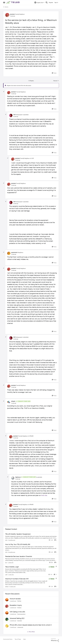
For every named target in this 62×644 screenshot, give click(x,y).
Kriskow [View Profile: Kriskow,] (19, 607)
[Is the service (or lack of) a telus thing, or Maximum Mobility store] (14, 94)
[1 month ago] (13, 601)
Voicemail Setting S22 (17, 618)
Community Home (8, 639)
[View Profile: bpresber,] (7, 619)
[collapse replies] (4, 92)
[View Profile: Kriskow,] (7, 606)
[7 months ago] (11, 540)
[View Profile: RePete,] (7, 600)
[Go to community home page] (13, 2)
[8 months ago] (11, 552)
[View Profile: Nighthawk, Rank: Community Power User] (13, 478)
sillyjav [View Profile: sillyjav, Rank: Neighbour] (7, 586)
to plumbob (26, 115)
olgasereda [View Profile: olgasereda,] (20, 627)
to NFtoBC (31, 436)
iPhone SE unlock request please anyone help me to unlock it (31, 625)
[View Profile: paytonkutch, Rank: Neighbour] (9, 253)
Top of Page (18, 639)
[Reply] (54, 73)
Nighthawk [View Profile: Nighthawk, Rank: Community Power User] (18, 477)
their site (44, 495)
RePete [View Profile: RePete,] (19, 601)
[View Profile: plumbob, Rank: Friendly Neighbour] (7, 15)
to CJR (32, 158)
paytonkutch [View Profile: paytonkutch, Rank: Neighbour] (14, 252)
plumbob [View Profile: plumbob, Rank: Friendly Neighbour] (12, 14)
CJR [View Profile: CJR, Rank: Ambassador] (14, 115)
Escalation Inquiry (16, 605)
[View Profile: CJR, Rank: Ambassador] (11, 115)
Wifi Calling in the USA (17, 612)
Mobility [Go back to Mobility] (6, 7)
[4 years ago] (12, 586)
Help (24, 639)
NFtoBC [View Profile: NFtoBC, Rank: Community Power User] (13, 401)
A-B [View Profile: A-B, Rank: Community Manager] (6, 540)
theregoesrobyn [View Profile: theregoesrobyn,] (21, 614)
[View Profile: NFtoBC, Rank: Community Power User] (9, 402)
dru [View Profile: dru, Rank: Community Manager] (6, 562)
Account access (15, 599)
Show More (31, 632)
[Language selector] (39, 2)
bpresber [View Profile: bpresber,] (20, 621)
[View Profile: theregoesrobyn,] (7, 613)
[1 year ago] (10, 562)
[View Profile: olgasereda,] (7, 626)
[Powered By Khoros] (55, 640)
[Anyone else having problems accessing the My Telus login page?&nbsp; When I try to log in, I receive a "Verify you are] (26, 571)
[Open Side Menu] (4, 2)
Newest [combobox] (56, 81)
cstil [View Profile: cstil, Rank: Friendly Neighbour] (6, 574)
